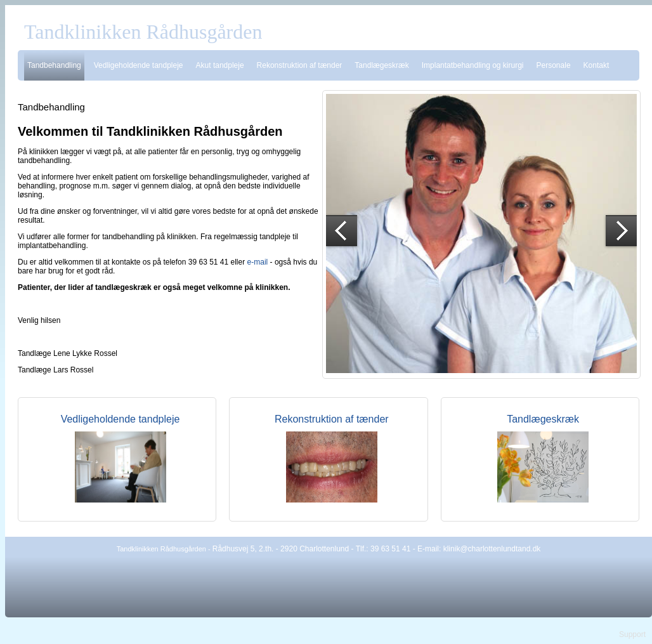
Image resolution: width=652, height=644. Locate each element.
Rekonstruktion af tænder (300, 65)
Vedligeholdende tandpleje (139, 65)
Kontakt (597, 65)
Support (632, 634)
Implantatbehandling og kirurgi (473, 65)
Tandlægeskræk (381, 65)
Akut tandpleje (220, 65)
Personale (554, 65)
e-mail (258, 262)
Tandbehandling (54, 65)
